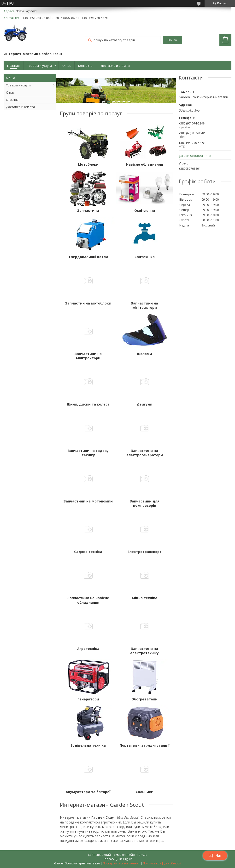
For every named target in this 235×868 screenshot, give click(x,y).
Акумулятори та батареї (88, 792)
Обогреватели (144, 699)
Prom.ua (141, 855)
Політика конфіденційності (162, 863)
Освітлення (145, 211)
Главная (13, 66)
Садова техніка (88, 552)
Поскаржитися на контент (121, 863)
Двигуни (144, 404)
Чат (215, 856)
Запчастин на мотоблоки (88, 303)
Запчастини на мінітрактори (144, 305)
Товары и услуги (39, 66)
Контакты (86, 66)
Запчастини (88, 211)
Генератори (88, 699)
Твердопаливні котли (88, 257)
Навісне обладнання (145, 164)
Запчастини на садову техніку (88, 453)
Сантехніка (145, 257)
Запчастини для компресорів (145, 503)
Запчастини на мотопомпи (88, 501)
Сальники (145, 792)
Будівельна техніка (88, 745)
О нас (67, 66)
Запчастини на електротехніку (144, 651)
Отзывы (12, 100)
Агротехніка (88, 649)
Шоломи (144, 354)
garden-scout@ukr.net (195, 156)
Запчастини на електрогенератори (145, 453)
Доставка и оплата (115, 66)
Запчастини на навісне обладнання (88, 600)
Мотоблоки (88, 164)
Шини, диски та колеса (88, 404)
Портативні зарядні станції (145, 745)
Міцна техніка (145, 598)
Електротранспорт (145, 552)
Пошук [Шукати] (172, 40)
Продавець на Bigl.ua (117, 859)
